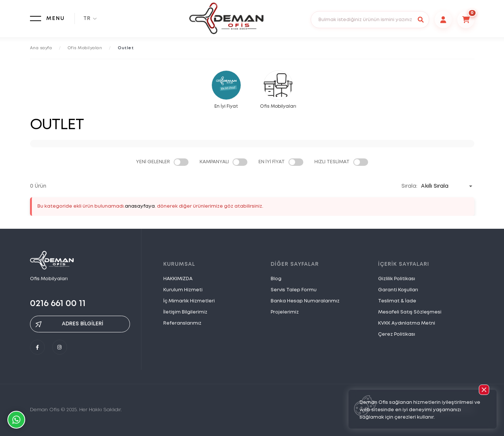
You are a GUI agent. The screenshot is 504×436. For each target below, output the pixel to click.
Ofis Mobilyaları (85, 48)
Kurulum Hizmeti (183, 290)
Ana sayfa (41, 48)
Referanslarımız (182, 323)
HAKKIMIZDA (178, 279)
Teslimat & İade (397, 301)
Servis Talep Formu (294, 290)
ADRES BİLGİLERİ (69, 324)
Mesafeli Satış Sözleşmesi (410, 312)
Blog (276, 279)
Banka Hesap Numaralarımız (305, 301)
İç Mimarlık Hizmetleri (189, 301)
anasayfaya (140, 206)
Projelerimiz (285, 312)
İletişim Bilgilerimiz (185, 312)
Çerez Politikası (397, 334)
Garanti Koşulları (398, 290)
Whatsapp (16, 420)
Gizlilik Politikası (397, 279)
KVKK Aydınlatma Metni (407, 323)
